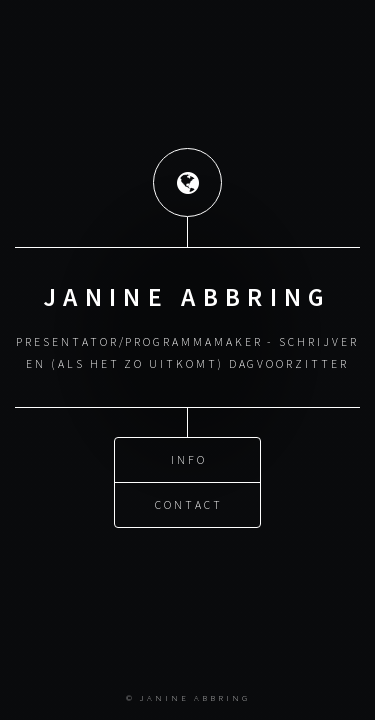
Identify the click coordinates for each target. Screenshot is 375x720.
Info (189, 459)
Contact (189, 504)
